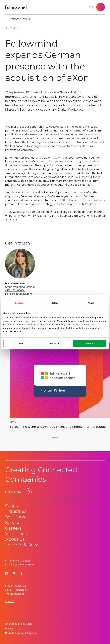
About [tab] (91, 303)
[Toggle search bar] (91, 7)
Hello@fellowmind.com (19, 294)
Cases (11, 506)
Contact (10, 602)
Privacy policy (13, 628)
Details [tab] (55, 303)
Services (14, 522)
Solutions (15, 517)
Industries (16, 511)
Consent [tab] (19, 303)
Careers (13, 528)
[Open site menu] (101, 7)
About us (15, 539)
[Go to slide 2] (55, 438)
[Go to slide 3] (57, 438)
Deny (20, 343)
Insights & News (22, 545)
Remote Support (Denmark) (21, 633)
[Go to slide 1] (53, 438)
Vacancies (16, 534)
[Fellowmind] (16, 7)
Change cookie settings (19, 624)
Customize (55, 343)
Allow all (90, 343)
